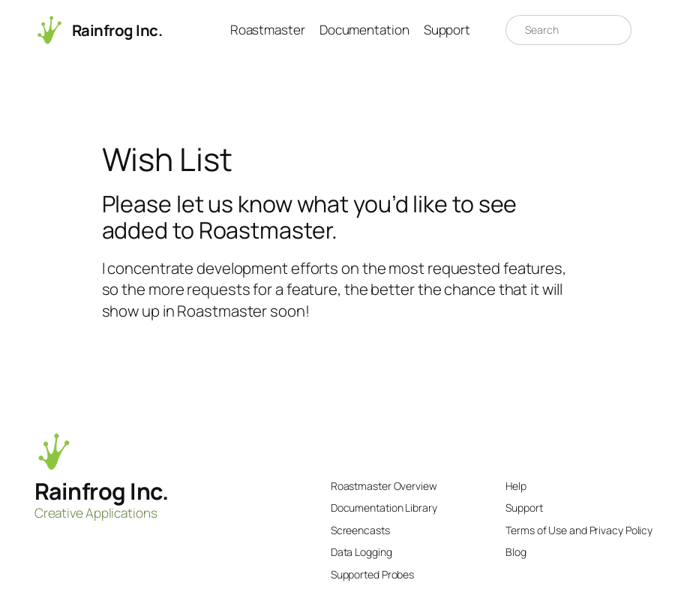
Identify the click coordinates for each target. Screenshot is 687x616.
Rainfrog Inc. (117, 30)
